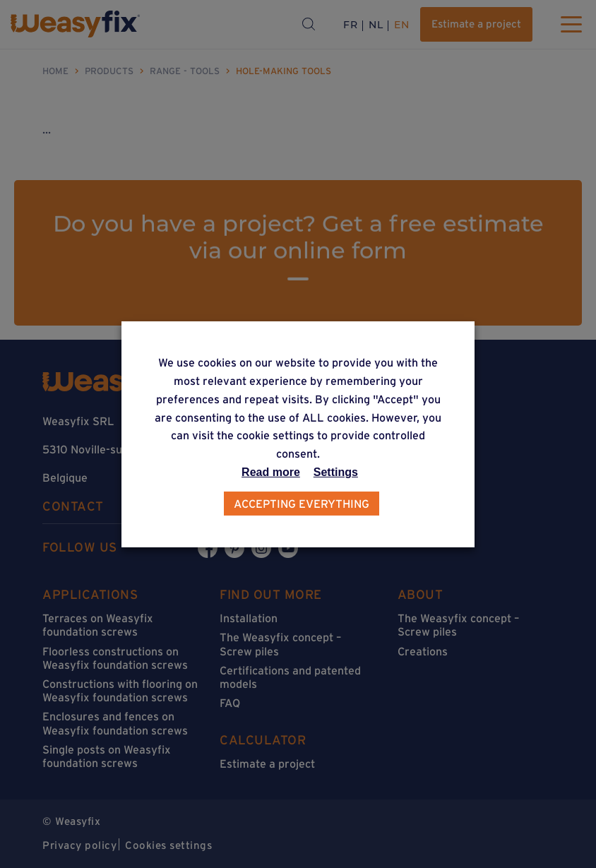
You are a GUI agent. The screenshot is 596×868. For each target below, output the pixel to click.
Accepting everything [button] (302, 504)
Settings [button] (336, 472)
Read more (271, 472)
